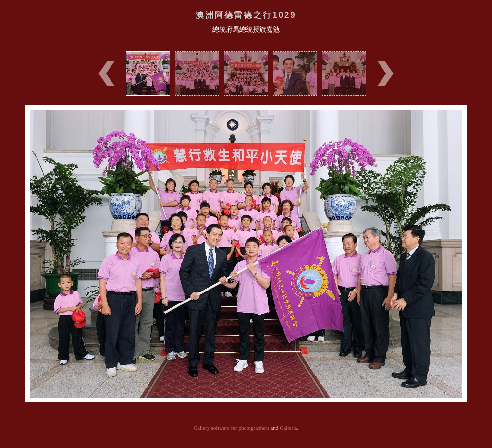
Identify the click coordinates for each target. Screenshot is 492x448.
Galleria (288, 428)
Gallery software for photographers (232, 428)
